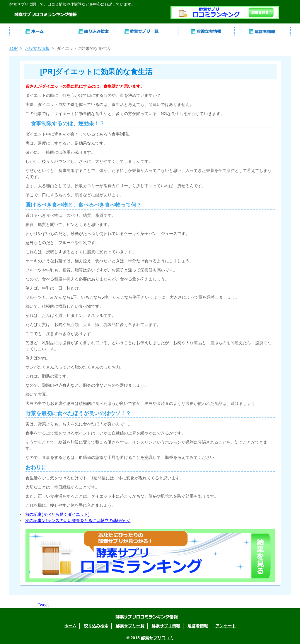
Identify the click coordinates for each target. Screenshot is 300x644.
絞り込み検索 (94, 32)
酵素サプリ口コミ (157, 638)
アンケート (226, 626)
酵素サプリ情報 (206, 32)
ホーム (37, 32)
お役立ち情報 (37, 48)
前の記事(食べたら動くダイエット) (57, 514)
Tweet (43, 605)
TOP (13, 48)
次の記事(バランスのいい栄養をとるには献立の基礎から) (78, 520)
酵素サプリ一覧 (150, 32)
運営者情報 (262, 32)
